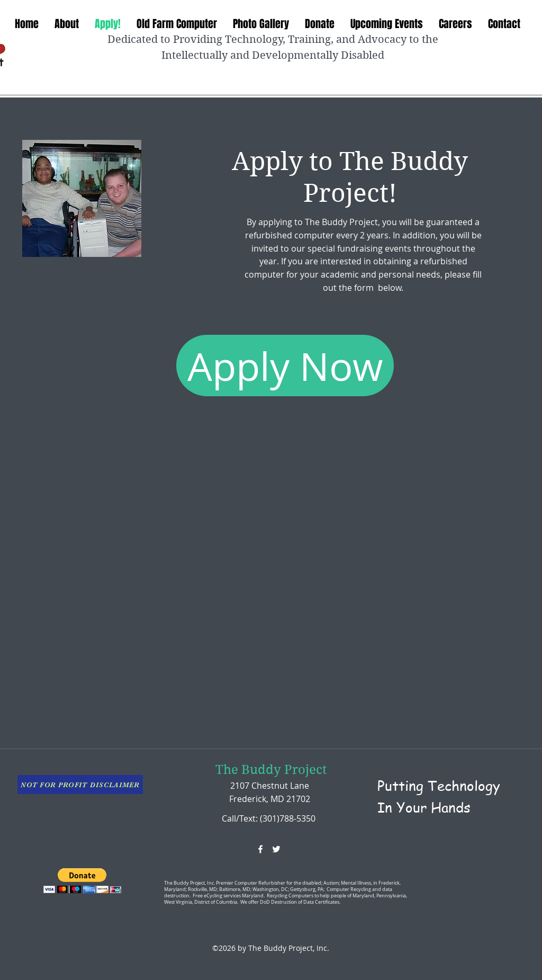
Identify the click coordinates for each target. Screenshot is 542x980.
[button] (82, 881)
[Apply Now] (285, 366)
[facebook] (260, 849)
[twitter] (276, 849)
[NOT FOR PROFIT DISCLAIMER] (80, 785)
